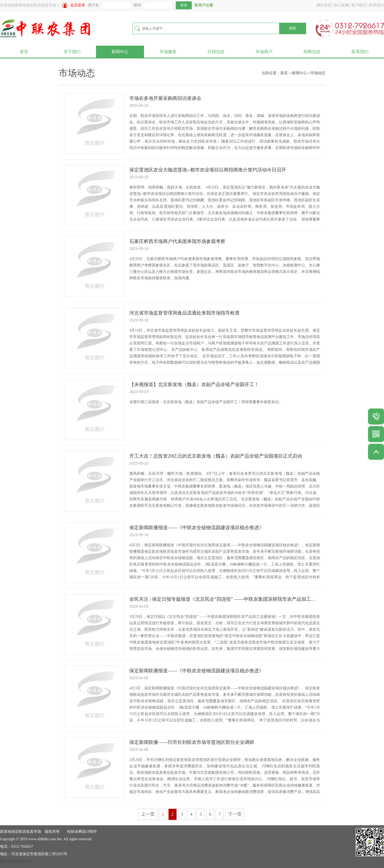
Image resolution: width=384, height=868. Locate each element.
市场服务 (168, 52)
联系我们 (377, 5)
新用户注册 (204, 5)
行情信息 (216, 52)
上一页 (148, 814)
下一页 (235, 814)
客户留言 (359, 5)
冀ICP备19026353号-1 (17, 861)
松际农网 (75, 832)
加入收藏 (341, 5)
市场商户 (264, 52)
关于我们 (72, 52)
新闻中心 (120, 52)
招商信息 (312, 52)
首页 (24, 52)
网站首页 (324, 5)
